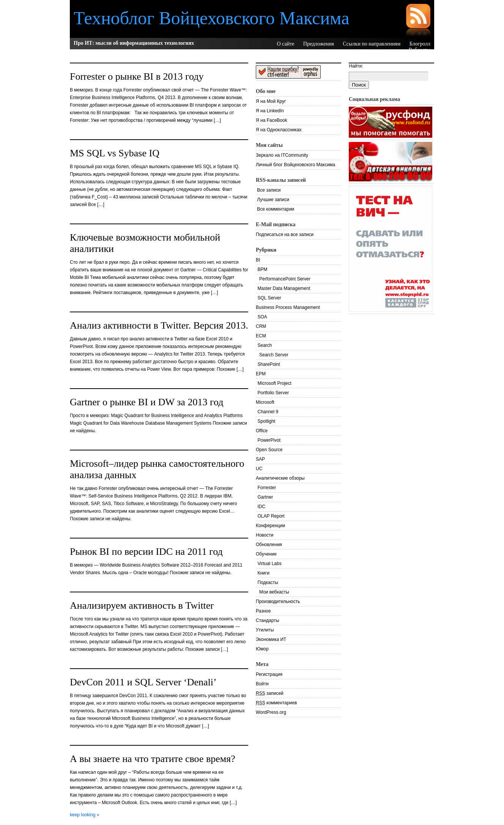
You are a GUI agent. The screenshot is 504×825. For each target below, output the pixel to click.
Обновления (269, 545)
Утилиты (265, 630)
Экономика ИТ (271, 639)
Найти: (356, 66)
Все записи (268, 190)
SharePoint (269, 364)
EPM (261, 374)
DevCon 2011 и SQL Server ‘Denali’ (143, 682)
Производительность (278, 601)
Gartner (265, 497)
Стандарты (268, 620)
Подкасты (268, 583)
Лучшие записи (272, 200)
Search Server (274, 355)
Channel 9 (268, 412)
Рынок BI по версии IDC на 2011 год (146, 552)
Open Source (269, 450)
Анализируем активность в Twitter (142, 605)
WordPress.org (271, 712)
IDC (262, 507)
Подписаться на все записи (285, 235)
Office (262, 431)
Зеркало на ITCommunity (282, 155)
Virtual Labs (270, 564)
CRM (261, 326)
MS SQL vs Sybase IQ (115, 153)
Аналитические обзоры (280, 478)
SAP (260, 459)
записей (270, 693)
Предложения (319, 44)
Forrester (267, 488)
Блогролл (420, 44)
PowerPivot (269, 440)
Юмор (262, 649)
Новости (265, 535)
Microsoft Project (275, 383)
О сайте (285, 44)
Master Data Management (284, 288)
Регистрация (269, 674)
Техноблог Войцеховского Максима (211, 18)
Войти (262, 684)
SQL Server (269, 298)
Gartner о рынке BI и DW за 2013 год (146, 402)
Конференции (270, 526)
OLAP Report (271, 516)
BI (258, 260)
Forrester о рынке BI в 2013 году (137, 76)
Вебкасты (420, 50)
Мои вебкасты (274, 592)
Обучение (266, 554)
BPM (263, 269)
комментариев (276, 703)
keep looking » (84, 815)
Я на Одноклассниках (279, 130)
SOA (262, 317)
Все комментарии (275, 209)
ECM (261, 336)
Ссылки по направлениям (372, 44)
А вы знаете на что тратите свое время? (153, 759)
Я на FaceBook (272, 120)
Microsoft (265, 402)
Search (265, 345)
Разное (263, 611)
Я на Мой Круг (271, 101)
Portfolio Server (273, 393)
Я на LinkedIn (270, 111)
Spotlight (267, 421)
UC (259, 469)
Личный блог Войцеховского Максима (295, 165)
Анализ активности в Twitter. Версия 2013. (159, 325)
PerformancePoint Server (285, 279)
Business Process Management (288, 307)
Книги (264, 573)
